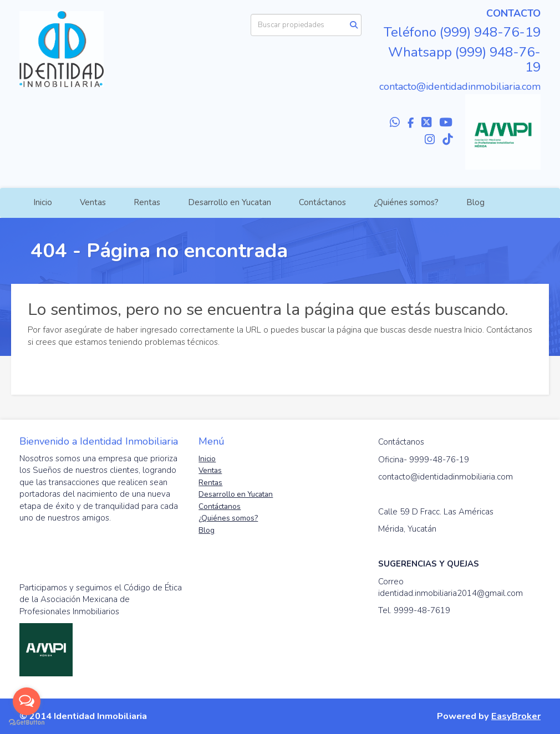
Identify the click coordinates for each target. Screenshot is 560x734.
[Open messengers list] (27, 701)
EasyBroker (516, 716)
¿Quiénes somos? (406, 202)
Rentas (147, 202)
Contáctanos (322, 202)
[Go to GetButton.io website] (27, 723)
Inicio (43, 202)
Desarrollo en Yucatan (230, 202)
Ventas (93, 202)
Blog (475, 202)
